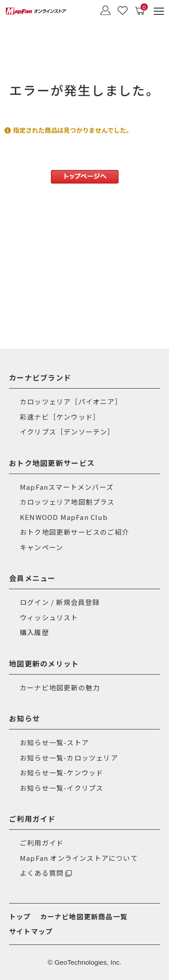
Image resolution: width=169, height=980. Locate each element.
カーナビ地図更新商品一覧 (84, 916)
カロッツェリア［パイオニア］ (71, 401)
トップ (20, 916)
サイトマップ (31, 931)
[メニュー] (159, 11)
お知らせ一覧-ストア (54, 742)
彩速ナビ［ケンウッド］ (60, 417)
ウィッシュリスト (49, 617)
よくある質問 (42, 873)
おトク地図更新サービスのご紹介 (75, 532)
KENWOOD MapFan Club (64, 517)
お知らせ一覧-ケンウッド (62, 772)
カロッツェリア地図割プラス (67, 502)
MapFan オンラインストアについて (79, 858)
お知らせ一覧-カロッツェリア (69, 758)
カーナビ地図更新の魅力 (60, 687)
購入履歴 (34, 632)
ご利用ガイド (42, 843)
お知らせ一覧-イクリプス (62, 788)
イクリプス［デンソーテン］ (67, 432)
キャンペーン (41, 547)
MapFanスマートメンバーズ (67, 487)
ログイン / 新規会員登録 (60, 602)
